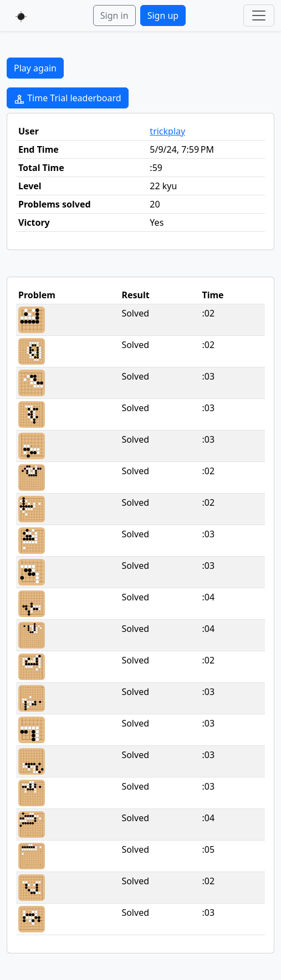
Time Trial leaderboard (68, 98)
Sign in (114, 15)
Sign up (163, 15)
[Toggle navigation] (259, 15)
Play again (35, 68)
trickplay (167, 131)
